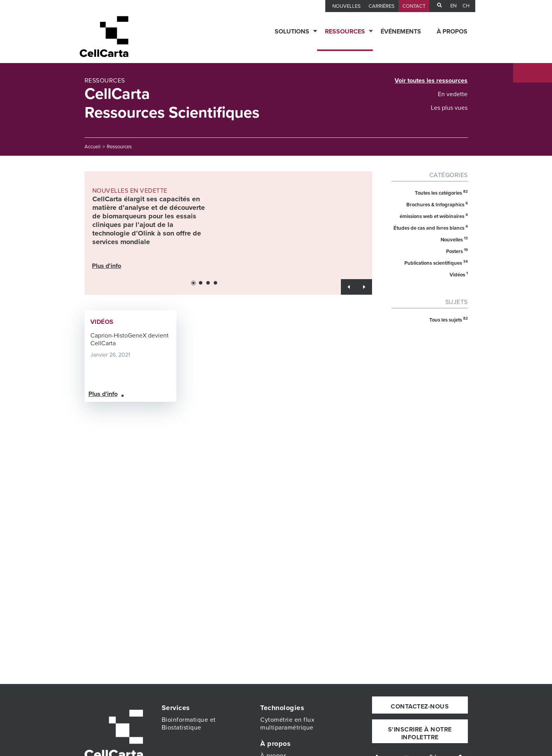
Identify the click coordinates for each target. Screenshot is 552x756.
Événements (401, 32)
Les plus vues (449, 108)
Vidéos (459, 274)
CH (466, 6)
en (453, 6)
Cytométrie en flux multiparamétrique (287, 724)
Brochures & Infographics (437, 204)
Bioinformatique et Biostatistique (189, 724)
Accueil (93, 147)
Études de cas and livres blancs (431, 228)
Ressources (345, 32)
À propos (452, 32)
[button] (193, 283)
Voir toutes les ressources (431, 81)
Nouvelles (454, 239)
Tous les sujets (449, 320)
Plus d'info (107, 265)
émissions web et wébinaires (434, 216)
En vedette (453, 94)
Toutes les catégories (441, 193)
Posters (457, 251)
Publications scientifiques (436, 263)
